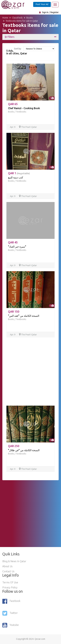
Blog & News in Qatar (14, 561)
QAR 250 (14, 446)
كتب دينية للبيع (16, 177)
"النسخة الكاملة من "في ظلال (24, 450)
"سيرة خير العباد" (17, 247)
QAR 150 (14, 311)
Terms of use (10, 582)
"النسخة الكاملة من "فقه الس (24, 316)
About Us (7, 566)
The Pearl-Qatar (28, 127)
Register (55, 12)
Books (11, 112)
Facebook (11, 601)
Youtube (11, 625)
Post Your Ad (42, 4)
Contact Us (8, 571)
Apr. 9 (13, 127)
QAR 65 (13, 104)
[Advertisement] (30, 371)
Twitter (10, 613)
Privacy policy (10, 587)
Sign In (45, 12)
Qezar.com (40, 639)
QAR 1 (19, 173)
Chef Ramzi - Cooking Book (24, 108)
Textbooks (21, 112)
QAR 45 (13, 242)
